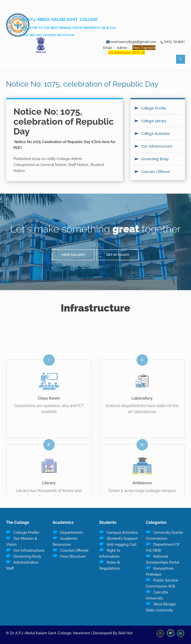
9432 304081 (172, 42)
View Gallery (73, 255)
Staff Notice (78, 165)
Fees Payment (144, 48)
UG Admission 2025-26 (127, 52)
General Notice (54, 165)
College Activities (156, 133)
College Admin (69, 159)
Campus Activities (122, 533)
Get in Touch (118, 255)
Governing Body (155, 159)
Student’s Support (122, 538)
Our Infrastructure (157, 146)
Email (107, 48)
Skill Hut (125, 633)
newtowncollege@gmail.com (131, 42)
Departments (72, 533)
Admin (122, 48)
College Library (154, 121)
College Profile (154, 108)
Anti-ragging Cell (122, 544)
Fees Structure (73, 556)
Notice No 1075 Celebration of (40, 142)
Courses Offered (155, 171)
